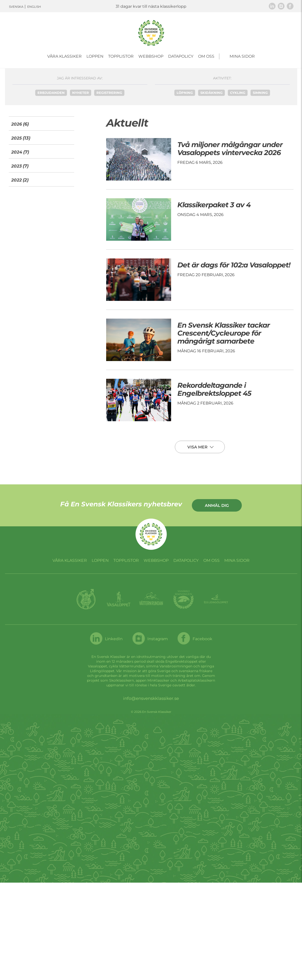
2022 (16, 180)
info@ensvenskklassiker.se (151, 698)
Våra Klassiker (64, 56)
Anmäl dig (217, 505)
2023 (16, 166)
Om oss (206, 56)
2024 (17, 152)
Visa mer (198, 447)
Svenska (16, 7)
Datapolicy (181, 56)
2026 (17, 124)
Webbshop (151, 56)
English (34, 7)
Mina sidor (242, 56)
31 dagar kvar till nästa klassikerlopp (151, 6)
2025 (16, 138)
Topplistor (121, 56)
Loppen (95, 56)
